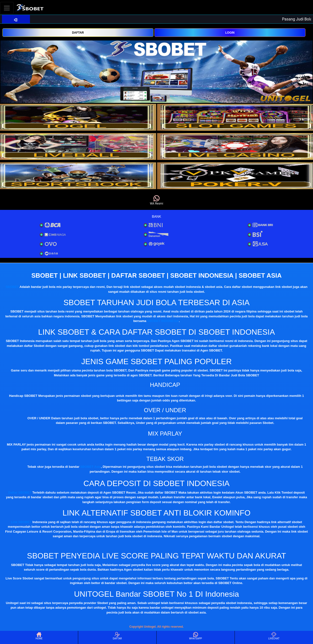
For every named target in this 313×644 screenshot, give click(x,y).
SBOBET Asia (90, 467)
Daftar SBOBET (20, 493)
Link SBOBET (21, 522)
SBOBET (12, 287)
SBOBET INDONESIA (163, 321)
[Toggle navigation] (7, 8)
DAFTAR (78, 33)
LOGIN (230, 33)
